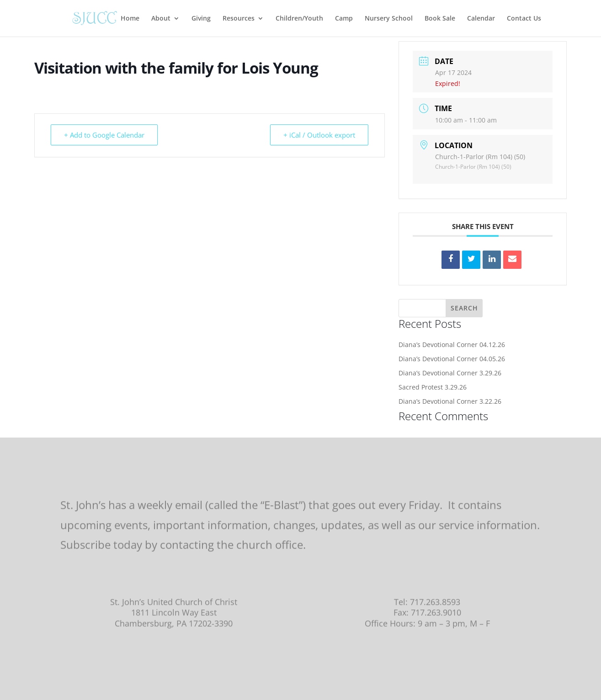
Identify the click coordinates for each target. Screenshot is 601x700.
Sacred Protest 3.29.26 (433, 387)
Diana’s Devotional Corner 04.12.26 (452, 345)
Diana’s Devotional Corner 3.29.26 (450, 373)
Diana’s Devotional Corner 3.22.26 (450, 401)
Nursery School (389, 19)
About (161, 19)
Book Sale (440, 19)
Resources (239, 19)
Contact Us (524, 19)
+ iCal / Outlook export (319, 135)
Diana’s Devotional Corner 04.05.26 (452, 359)
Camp (344, 19)
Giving (201, 19)
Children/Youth (299, 19)
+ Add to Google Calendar (104, 135)
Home (130, 19)
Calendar (481, 19)
